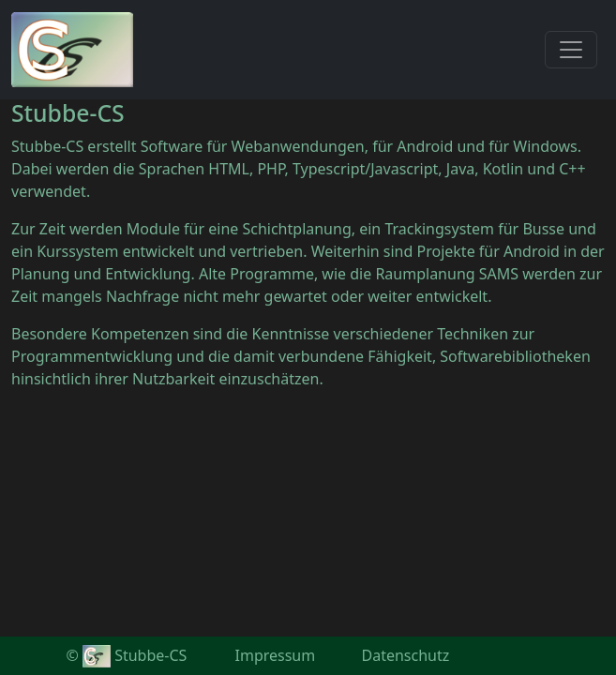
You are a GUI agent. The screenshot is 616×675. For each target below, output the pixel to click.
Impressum (276, 655)
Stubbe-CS (135, 655)
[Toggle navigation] (571, 50)
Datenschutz (406, 655)
